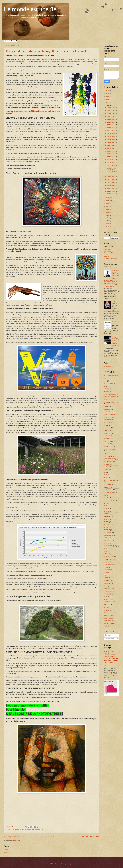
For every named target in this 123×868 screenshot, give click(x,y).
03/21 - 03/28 (111, 154)
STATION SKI (108, 591)
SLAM (105, 586)
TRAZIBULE (107, 618)
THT (105, 607)
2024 (107, 96)
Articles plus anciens (91, 837)
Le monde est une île (30, 9)
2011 (107, 218)
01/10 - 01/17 (111, 191)
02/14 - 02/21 (111, 177)
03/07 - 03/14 (111, 160)
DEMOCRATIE (108, 447)
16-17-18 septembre (110, 376)
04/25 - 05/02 (111, 139)
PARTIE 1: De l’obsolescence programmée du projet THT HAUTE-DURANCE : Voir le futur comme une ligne (111, 658)
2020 (107, 198)
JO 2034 (106, 511)
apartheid (106, 392)
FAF (105, 472)
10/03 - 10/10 (111, 122)
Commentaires (110, 639)
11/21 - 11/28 (111, 110)
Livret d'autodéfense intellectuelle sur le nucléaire (110, 255)
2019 (107, 201)
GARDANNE (107, 485)
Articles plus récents (12, 837)
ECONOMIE (107, 456)
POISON (106, 549)
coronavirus (107, 439)
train (105, 613)
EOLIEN (106, 467)
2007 (107, 227)
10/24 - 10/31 (111, 113)
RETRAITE (107, 567)
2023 (107, 99)
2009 (107, 221)
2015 (107, 212)
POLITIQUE (107, 551)
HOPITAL (106, 498)
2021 (107, 105)
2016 (107, 209)
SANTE (106, 578)
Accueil (51, 837)
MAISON (106, 522)
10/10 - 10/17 (111, 119)
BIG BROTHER (108, 417)
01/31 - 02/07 (111, 182)
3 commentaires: (17, 827)
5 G (105, 378)
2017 (107, 206)
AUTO (105, 400)
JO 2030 (106, 509)
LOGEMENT (107, 517)
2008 (107, 224)
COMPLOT (107, 436)
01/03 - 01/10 (111, 194)
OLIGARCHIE (108, 535)
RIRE (105, 575)
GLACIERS (107, 487)
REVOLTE (107, 570)
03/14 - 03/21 (111, 157)
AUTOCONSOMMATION (111, 402)
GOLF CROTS (108, 490)
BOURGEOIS (108, 423)
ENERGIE (28, 830)
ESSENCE (107, 470)
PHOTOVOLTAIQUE (110, 546)
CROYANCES (108, 444)
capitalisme (107, 428)
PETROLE (107, 543)
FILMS (106, 475)
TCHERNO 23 (108, 602)
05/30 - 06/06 (111, 134)
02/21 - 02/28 (111, 166)
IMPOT (106, 503)
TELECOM (107, 605)
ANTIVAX (106, 389)
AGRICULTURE (108, 384)
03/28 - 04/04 (111, 151)
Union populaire (108, 621)
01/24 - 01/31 (111, 185)
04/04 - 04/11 (111, 148)
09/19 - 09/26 (111, 125)
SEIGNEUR (107, 583)
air (104, 386)
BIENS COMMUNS (109, 415)
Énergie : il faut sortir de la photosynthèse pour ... (112, 170)
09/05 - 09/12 (111, 131)
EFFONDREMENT (109, 459)
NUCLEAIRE (107, 533)
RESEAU (106, 562)
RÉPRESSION (108, 559)
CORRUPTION (108, 441)
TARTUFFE (107, 599)
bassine (106, 412)
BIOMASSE (15, 830)
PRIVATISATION (109, 557)
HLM (105, 495)
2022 (107, 102)
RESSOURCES (108, 565)
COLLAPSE (107, 433)
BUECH (106, 425)
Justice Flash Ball (115, 303)
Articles (108, 635)
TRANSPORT (108, 615)
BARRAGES (107, 409)
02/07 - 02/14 (111, 179)
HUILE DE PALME (37, 830)
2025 (107, 94)
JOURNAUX (107, 514)
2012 (107, 215)
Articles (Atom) (16, 841)
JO (104, 506)
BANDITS (106, 407)
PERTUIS (106, 538)
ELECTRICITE (108, 462)
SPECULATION (108, 589)
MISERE (106, 527)
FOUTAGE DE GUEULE (111, 480)
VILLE (105, 626)
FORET (106, 478)
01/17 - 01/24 (111, 188)
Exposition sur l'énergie (111, 259)
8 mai (105, 381)
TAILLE (106, 597)
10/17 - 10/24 (111, 116)
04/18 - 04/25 (111, 142)
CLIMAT (22, 830)
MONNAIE (107, 530)
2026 (107, 91)
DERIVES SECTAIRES (110, 449)
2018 (107, 203)
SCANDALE (107, 581)
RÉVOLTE (107, 573)
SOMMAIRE (7, 852)
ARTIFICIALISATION (110, 397)
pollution (106, 554)
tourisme (106, 610)
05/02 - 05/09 (111, 137)
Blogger (70, 864)
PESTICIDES (108, 541)
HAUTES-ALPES (109, 493)
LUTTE (106, 519)
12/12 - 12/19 (111, 108)
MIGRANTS (107, 525)
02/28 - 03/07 (111, 163)
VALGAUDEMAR (109, 623)
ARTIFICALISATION (110, 394)
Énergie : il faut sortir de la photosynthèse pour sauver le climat (46, 51)
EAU (105, 454)
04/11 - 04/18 (111, 145)
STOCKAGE (107, 594)
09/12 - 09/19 (111, 128)
